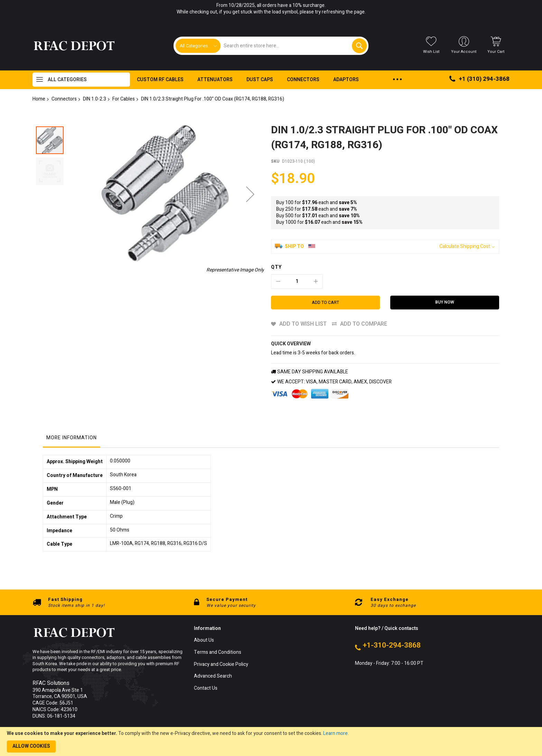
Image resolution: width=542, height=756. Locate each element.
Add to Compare (364, 324)
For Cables (124, 99)
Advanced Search (213, 676)
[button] (50, 170)
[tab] (72, 440)
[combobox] (293, 46)
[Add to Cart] (325, 303)
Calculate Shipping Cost (465, 247)
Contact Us (206, 688)
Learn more (335, 733)
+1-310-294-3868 (392, 645)
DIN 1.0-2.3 (95, 99)
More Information (72, 438)
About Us (204, 640)
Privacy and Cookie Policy (221, 665)
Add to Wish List (303, 324)
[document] (271, 741)
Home (39, 99)
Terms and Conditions (218, 653)
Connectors (64, 99)
